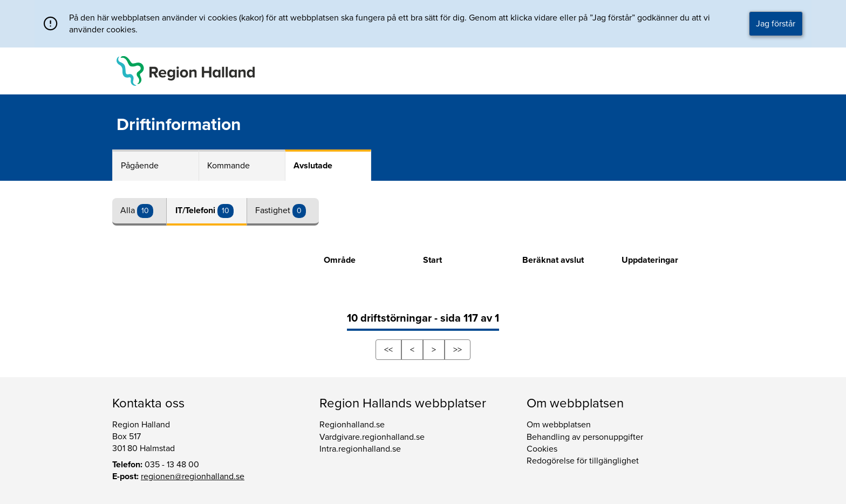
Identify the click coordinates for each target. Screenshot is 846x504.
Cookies (542, 449)
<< (388, 350)
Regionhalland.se (352, 425)
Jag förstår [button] (776, 24)
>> (458, 350)
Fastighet (274, 210)
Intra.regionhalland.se (360, 449)
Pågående (140, 166)
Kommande (228, 166)
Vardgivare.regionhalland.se (372, 437)
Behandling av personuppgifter (585, 437)
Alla (129, 210)
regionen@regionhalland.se (193, 476)
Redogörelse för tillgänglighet (583, 461)
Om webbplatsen (559, 425)
